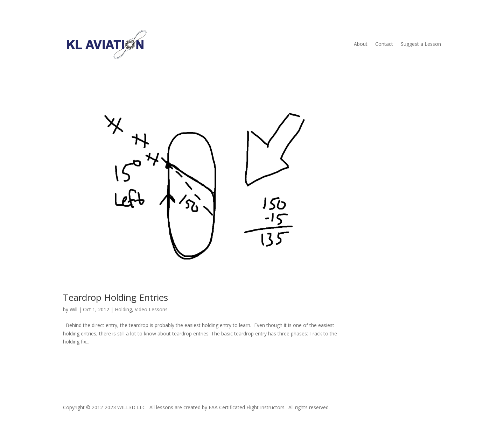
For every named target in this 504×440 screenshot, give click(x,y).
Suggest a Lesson (421, 44)
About (361, 44)
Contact (384, 44)
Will (73, 309)
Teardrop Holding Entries (115, 297)
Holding (123, 309)
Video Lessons (151, 309)
